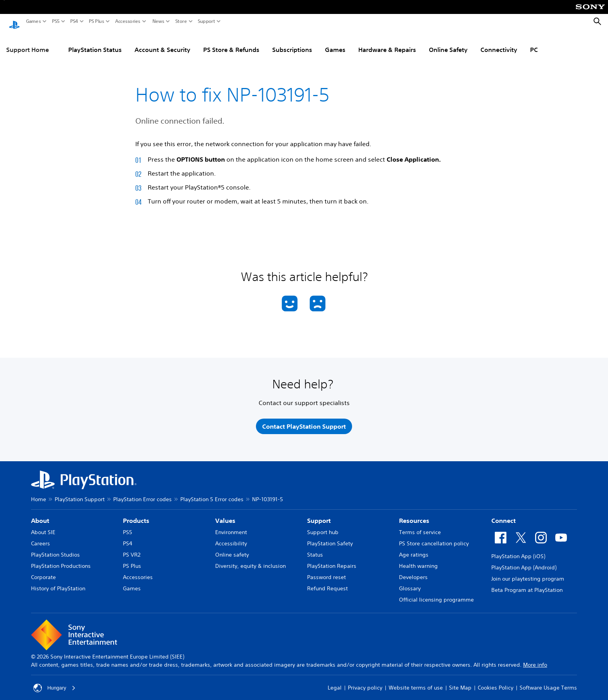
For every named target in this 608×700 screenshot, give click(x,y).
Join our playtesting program (528, 573)
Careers (41, 538)
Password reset (326, 572)
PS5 (56, 21)
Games (34, 21)
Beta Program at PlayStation (527, 584)
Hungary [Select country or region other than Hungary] (55, 683)
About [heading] (40, 515)
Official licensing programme (436, 594)
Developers (413, 572)
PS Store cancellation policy (434, 538)
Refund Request (327, 583)
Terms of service (420, 527)
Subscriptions (292, 42)
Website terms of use (416, 683)
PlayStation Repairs (332, 560)
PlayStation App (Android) (524, 562)
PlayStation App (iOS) (518, 551)
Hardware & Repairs (387, 42)
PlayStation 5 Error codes (212, 494)
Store (181, 21)
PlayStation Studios (55, 549)
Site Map (460, 683)
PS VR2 (132, 549)
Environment (231, 527)
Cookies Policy (496, 683)
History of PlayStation (58, 583)
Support (206, 21)
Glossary (410, 583)
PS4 (74, 21)
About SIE (43, 527)
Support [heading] (319, 515)
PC (534, 42)
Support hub (323, 527)
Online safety (232, 549)
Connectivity (499, 42)
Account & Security (162, 42)
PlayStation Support (80, 494)
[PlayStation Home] (14, 22)
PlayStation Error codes (142, 494)
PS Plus (97, 21)
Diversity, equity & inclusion (250, 560)
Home (39, 494)
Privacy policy (365, 683)
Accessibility (231, 538)
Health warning (418, 560)
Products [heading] (136, 515)
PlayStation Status (95, 42)
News (158, 21)
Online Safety (448, 42)
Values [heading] (225, 515)
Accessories (128, 21)
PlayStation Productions (61, 560)
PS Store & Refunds (231, 42)
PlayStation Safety (330, 538)
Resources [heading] (414, 515)
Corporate (43, 572)
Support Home (28, 42)
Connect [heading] (503, 515)
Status (315, 549)
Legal (335, 683)
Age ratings (414, 549)
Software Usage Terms (548, 683)
